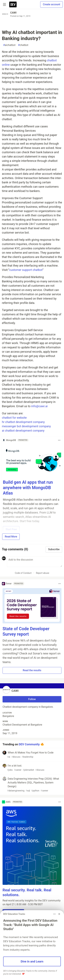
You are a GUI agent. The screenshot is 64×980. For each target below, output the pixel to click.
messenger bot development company (26, 426)
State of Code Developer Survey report (26, 631)
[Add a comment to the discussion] (35, 562)
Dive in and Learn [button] (32, 961)
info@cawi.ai (39, 406)
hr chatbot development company (23, 422)
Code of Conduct (23, 573)
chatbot (23, 45)
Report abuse (43, 573)
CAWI (13, 13)
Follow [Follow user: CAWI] (32, 699)
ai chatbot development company (23, 431)
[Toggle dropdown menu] (59, 440)
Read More (11, 537)
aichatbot (9, 45)
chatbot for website (14, 418)
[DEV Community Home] (13, 4)
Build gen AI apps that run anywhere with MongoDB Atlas (28, 488)
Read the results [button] (32, 670)
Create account (51, 4)
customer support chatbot (26, 270)
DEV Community (29, 744)
